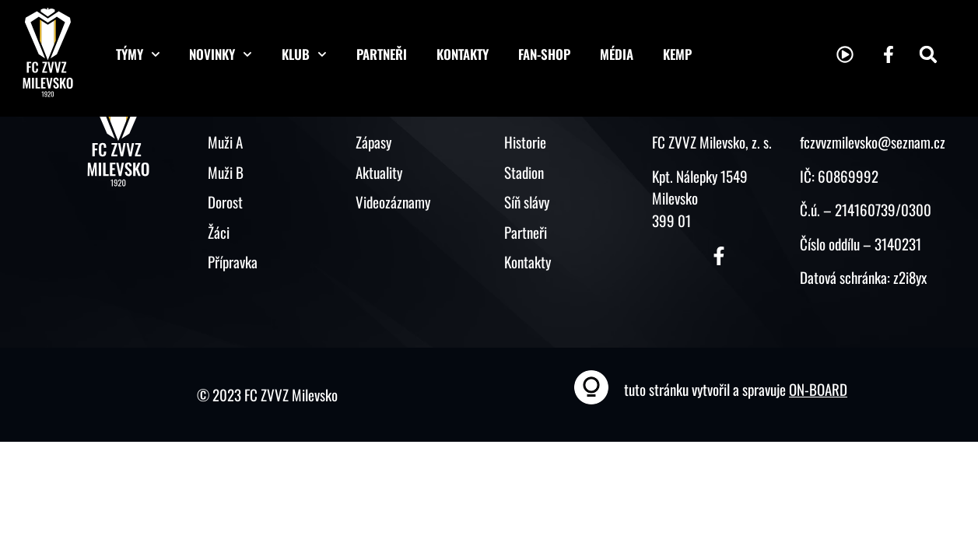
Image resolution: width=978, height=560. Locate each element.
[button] (928, 54)
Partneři (382, 54)
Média (617, 54)
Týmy (138, 54)
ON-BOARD (818, 389)
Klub (304, 54)
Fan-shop (544, 54)
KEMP (677, 54)
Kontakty (463, 54)
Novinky (221, 54)
